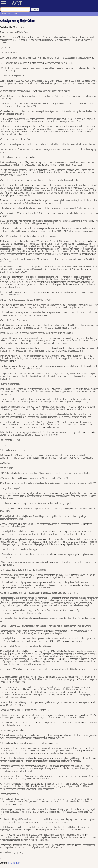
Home (4, 14)
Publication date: (6, 27)
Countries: (4, 863)
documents (13, 14)
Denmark (16, 863)
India (10, 863)
